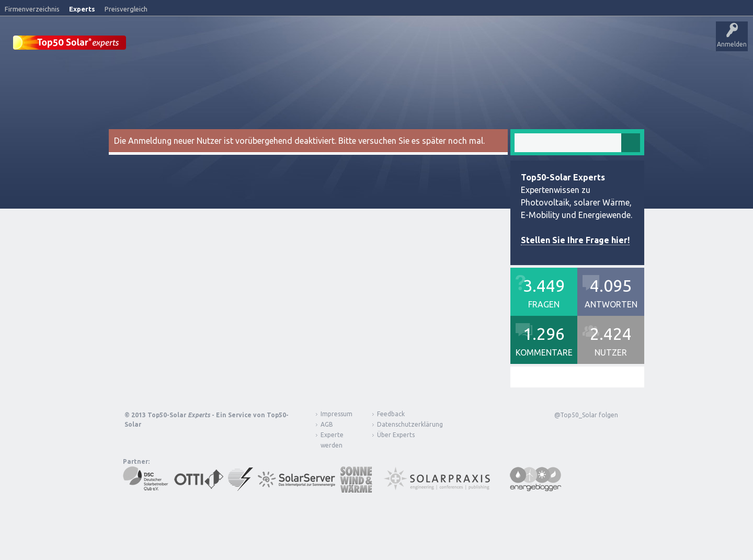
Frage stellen (446, 44)
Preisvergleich (126, 9)
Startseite (155, 44)
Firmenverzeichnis (32, 9)
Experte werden (332, 439)
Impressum (336, 413)
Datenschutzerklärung (402, 424)
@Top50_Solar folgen (586, 414)
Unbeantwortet (329, 44)
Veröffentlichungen (209, 44)
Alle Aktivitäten (273, 44)
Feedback (391, 413)
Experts (82, 9)
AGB (327, 424)
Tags (373, 44)
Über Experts (521, 44)
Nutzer (406, 44)
